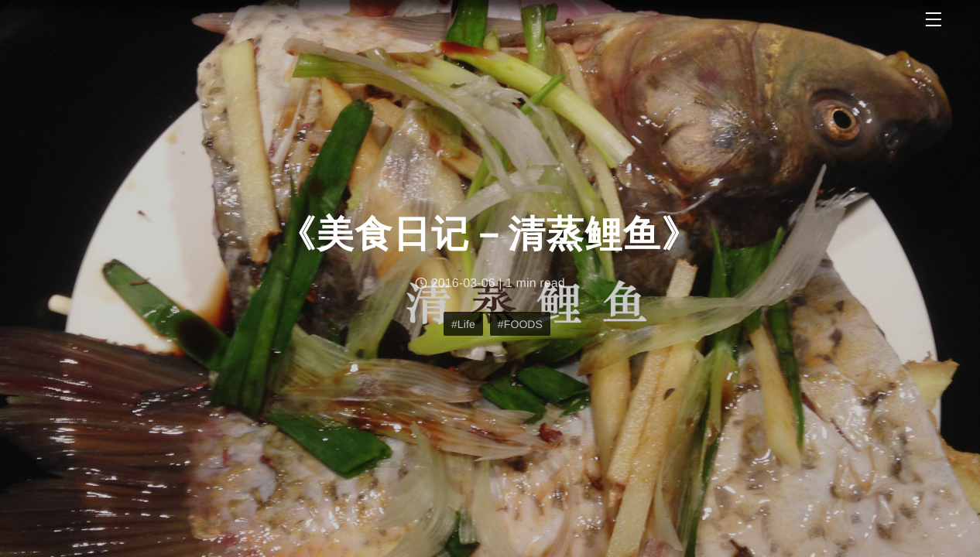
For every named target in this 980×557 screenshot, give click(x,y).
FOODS (523, 324)
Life (466, 324)
